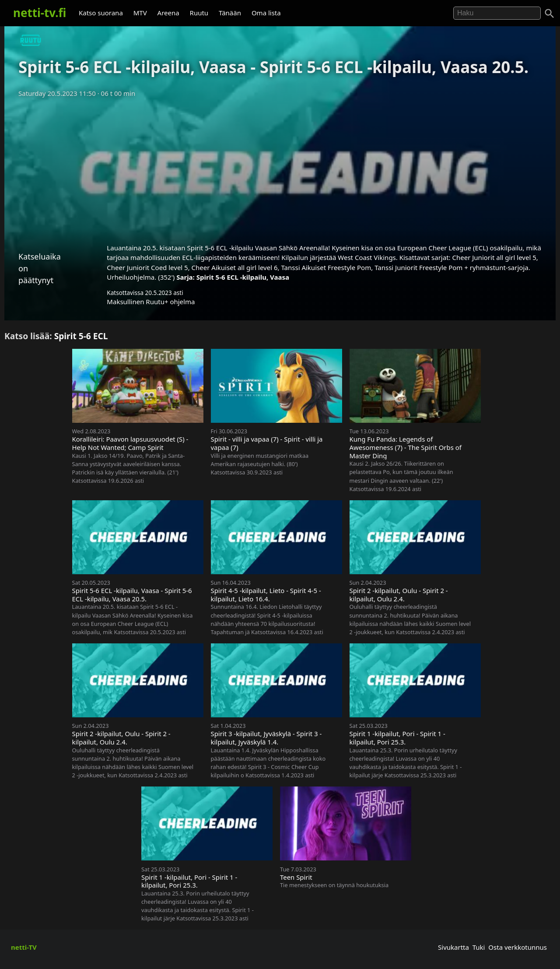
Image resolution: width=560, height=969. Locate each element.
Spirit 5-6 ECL (81, 336)
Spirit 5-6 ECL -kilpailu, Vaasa (243, 277)
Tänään (230, 13)
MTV (140, 13)
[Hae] (497, 13)
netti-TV (24, 947)
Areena (168, 13)
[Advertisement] (280, 168)
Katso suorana (101, 13)
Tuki (479, 947)
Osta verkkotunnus (518, 947)
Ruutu (199, 13)
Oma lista (266, 13)
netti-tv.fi (40, 13)
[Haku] (549, 14)
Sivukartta (453, 947)
